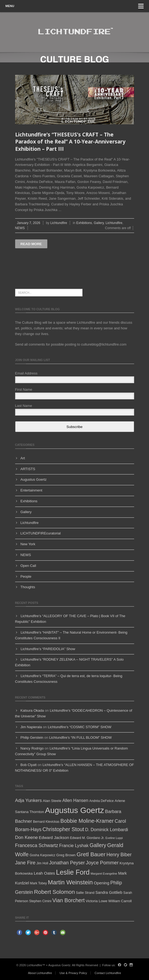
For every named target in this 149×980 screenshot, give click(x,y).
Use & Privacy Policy (73, 973)
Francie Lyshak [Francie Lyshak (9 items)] (74, 845)
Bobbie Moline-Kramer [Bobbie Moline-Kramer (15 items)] (87, 821)
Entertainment (32, 490)
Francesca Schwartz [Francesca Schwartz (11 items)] (37, 845)
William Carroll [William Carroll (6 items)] (120, 901)
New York (28, 544)
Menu (74, 6)
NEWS (20, 228)
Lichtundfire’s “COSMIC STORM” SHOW (80, 727)
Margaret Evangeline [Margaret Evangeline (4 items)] (104, 874)
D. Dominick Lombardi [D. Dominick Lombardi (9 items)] (107, 830)
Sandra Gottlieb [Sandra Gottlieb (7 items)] (109, 892)
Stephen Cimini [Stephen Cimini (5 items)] (40, 901)
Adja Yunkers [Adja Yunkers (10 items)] (29, 800)
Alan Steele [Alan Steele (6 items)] (52, 801)
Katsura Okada (32, 710)
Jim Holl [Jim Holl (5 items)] (42, 863)
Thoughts (28, 587)
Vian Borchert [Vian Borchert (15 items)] (69, 900)
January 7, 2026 (29, 223)
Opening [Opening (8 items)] (102, 883)
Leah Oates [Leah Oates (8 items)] (44, 873)
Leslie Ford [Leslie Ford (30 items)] (73, 872)
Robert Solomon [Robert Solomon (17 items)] (54, 892)
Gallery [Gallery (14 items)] (98, 845)
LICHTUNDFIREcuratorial (41, 533)
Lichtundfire (59, 223)
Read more (31, 244)
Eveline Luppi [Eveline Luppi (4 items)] (114, 838)
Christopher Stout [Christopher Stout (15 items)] (63, 829)
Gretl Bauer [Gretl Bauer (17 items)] (91, 854)
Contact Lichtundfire (108, 973)
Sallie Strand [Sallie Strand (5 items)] (85, 893)
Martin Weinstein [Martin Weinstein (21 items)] (70, 882)
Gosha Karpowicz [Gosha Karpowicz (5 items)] (42, 855)
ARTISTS (28, 469)
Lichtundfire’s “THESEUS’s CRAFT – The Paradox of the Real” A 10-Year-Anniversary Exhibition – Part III (70, 142)
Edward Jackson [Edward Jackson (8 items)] (54, 837)
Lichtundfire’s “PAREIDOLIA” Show (48, 649)
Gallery (99, 223)
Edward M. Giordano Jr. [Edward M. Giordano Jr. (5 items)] (87, 838)
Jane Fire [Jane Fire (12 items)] (25, 863)
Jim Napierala (31, 727)
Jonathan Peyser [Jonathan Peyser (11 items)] (67, 863)
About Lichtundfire (40, 973)
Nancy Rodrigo (32, 748)
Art (23, 458)
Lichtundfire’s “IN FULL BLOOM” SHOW (80, 737)
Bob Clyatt (29, 765)
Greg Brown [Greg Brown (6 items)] (66, 855)
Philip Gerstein (32, 737)
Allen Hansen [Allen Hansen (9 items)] (75, 800)
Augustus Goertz (34, 479)
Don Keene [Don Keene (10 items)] (27, 837)
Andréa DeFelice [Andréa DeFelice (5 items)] (101, 801)
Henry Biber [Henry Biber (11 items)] (119, 855)
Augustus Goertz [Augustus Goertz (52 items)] (74, 810)
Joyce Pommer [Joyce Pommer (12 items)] (102, 863)
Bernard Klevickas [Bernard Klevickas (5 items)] (46, 822)
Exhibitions (84, 223)
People (26, 576)
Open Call (28, 566)
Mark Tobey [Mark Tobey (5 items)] (38, 883)
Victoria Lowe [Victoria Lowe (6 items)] (97, 901)
